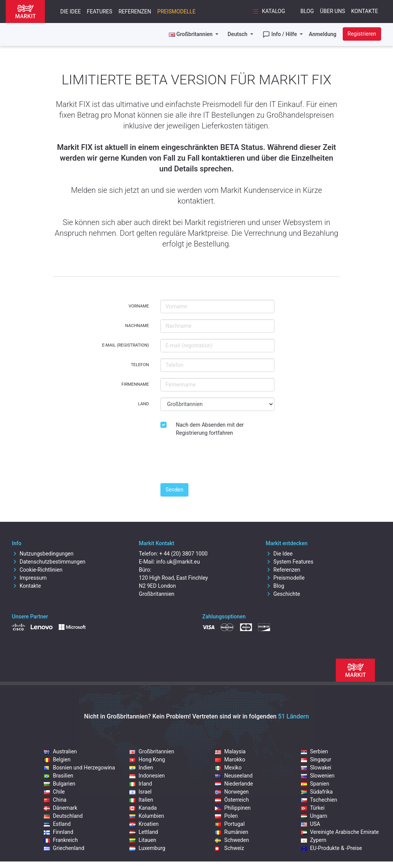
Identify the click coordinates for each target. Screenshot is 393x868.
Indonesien (147, 776)
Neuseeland (234, 776)
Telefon (140, 365)
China (55, 800)
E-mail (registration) (125, 345)
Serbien (315, 751)
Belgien (57, 759)
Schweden (232, 840)
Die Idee (70, 12)
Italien (141, 800)
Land (143, 404)
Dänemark (61, 808)
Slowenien (318, 776)
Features (99, 12)
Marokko (230, 759)
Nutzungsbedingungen (43, 554)
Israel (140, 792)
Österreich (232, 800)
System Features (289, 562)
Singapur (316, 759)
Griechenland (64, 848)
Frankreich (61, 840)
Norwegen (232, 792)
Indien (141, 768)
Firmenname (135, 384)
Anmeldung (323, 34)
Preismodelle (177, 12)
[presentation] (219, 462)
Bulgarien (60, 784)
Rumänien (232, 832)
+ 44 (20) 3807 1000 (183, 554)
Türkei (313, 808)
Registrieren (362, 34)
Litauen (143, 840)
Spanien (315, 784)
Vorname (139, 306)
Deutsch (238, 34)
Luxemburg (147, 848)
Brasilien (59, 776)
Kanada (143, 808)
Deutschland (63, 816)
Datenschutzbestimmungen (49, 562)
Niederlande (234, 784)
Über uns (333, 11)
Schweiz (230, 848)
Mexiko (228, 768)
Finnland (59, 832)
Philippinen (233, 808)
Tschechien (319, 800)
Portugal (230, 824)
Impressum (29, 578)
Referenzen (135, 12)
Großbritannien (152, 751)
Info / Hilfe (281, 35)
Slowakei (316, 768)
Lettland (144, 832)
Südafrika (317, 792)
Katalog (268, 12)
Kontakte (365, 11)
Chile (54, 792)
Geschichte (283, 594)
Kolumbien (147, 816)
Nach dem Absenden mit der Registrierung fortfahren (210, 429)
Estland (57, 824)
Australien (60, 751)
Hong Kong (147, 759)
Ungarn (314, 816)
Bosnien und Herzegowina (79, 768)
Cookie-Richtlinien (37, 570)
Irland (141, 784)
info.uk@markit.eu (178, 562)
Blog (307, 11)
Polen (226, 816)
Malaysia (230, 751)
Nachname (137, 326)
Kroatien (144, 824)
